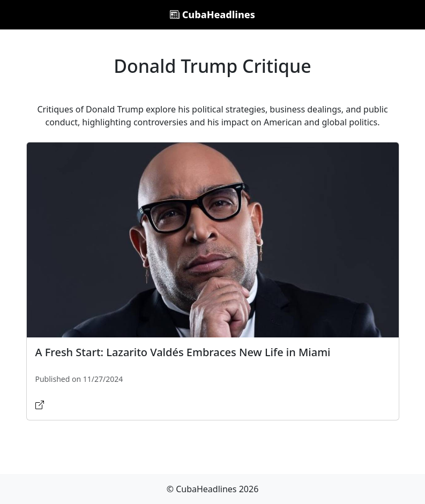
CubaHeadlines (212, 14)
